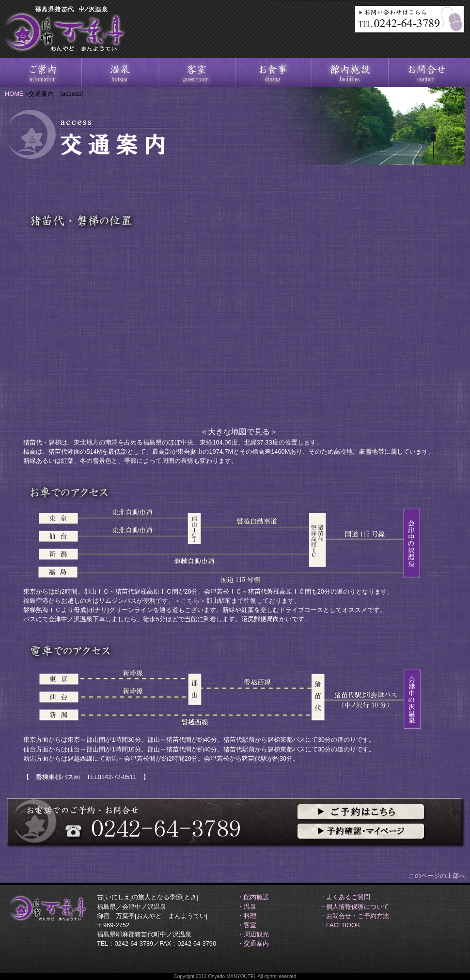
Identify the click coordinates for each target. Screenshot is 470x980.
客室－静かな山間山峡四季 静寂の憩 (196, 73)
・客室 (247, 925)
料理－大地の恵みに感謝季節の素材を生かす (273, 73)
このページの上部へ (437, 876)
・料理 (247, 916)
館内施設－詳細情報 (349, 73)
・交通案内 (253, 943)
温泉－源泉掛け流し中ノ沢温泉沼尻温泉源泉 (120, 73)
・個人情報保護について (354, 907)
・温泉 (247, 907)
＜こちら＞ (190, 601)
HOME (14, 94)
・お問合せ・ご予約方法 (354, 916)
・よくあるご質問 (345, 897)
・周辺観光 (253, 934)
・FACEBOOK (340, 925)
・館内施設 (253, 897)
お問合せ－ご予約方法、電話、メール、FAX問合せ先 (426, 73)
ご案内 (43, 73)
